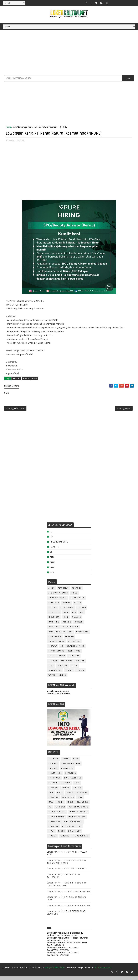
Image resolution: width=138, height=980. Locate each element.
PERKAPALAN (54, 825)
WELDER (62, 678)
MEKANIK (67, 625)
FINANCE (78, 791)
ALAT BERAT (63, 591)
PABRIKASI (60, 810)
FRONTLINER (54, 616)
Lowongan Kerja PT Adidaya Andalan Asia (69, 909)
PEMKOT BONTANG (57, 815)
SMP (52, 570)
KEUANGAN (53, 801)
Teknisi (80, 674)
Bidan (74, 596)
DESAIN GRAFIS (78, 601)
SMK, (22, 141)
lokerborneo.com (103, 971)
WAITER (52, 678)
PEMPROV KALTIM (56, 820)
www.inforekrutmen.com (59, 697)
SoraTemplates (21, 971)
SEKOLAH (53, 839)
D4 (51, 540)
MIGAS (70, 805)
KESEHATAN (82, 796)
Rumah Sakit (75, 834)
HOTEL (60, 796)
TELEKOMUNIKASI (81, 839)
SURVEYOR (62, 669)
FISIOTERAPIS (67, 611)
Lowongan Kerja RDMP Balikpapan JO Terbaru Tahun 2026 (65, 937)
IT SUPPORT (54, 620)
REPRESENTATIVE (56, 654)
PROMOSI (70, 640)
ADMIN (52, 591)
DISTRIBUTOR (55, 781)
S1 (51, 555)
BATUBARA (53, 767)
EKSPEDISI (53, 786)
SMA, (18, 141)
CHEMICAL (53, 772)
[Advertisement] (69, 53)
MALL (51, 805)
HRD (74, 616)
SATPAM (61, 659)
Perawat (53, 649)
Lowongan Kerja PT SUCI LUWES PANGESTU (69, 894)
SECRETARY (74, 659)
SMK (15, 128)
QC (62, 649)
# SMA (26, 379)
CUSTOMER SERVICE (58, 601)
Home (8, 128)
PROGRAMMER (55, 640)
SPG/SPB (80, 664)
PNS (71, 635)
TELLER (74, 669)
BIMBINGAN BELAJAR (71, 767)
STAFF (51, 669)
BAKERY (66, 762)
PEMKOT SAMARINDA (78, 815)
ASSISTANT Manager (58, 596)
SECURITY (53, 664)
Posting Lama (124, 411)
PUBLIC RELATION (57, 645)
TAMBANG (65, 839)
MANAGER (77, 620)
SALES (51, 659)
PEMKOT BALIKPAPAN (78, 810)
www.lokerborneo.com (58, 694)
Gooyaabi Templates (55, 971)
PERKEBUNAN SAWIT (73, 825)
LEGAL (80, 801)
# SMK (34, 379)
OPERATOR (53, 630)
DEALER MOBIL (55, 776)
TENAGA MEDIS (55, 674)
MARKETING (54, 625)
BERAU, (12, 141)
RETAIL (52, 834)
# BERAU (16, 379)
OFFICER (79, 625)
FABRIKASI (53, 791)
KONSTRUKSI (68, 801)
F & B (77, 786)
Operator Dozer (57, 635)
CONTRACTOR (67, 772)
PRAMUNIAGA (82, 635)
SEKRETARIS (67, 664)
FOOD (51, 796)
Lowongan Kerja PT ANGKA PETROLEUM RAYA (67, 947)
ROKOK (62, 834)
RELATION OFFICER (75, 649)
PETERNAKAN (68, 830)
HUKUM (70, 796)
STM (52, 576)
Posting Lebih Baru (15, 411)
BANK (76, 762)
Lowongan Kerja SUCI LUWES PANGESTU (67, 872)
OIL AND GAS (83, 805)
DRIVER (78, 606)
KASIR (66, 620)
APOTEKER (77, 591)
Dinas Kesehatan (73, 781)
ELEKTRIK (53, 611)
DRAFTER (67, 606)
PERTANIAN (54, 830)
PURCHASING (74, 645)
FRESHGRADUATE (59, 545)
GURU (66, 616)
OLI (50, 810)
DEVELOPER (54, 606)
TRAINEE (69, 674)
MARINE (60, 805)
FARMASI (66, 791)
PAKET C (54, 550)
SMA (52, 560)
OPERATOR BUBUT (70, 630)
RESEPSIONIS (74, 654)
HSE (81, 616)
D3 (51, 535)
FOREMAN (81, 611)
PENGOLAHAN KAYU (77, 820)
